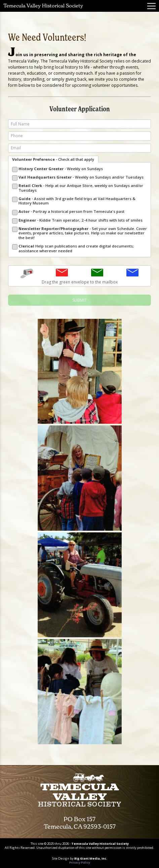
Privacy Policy (80, 862)
